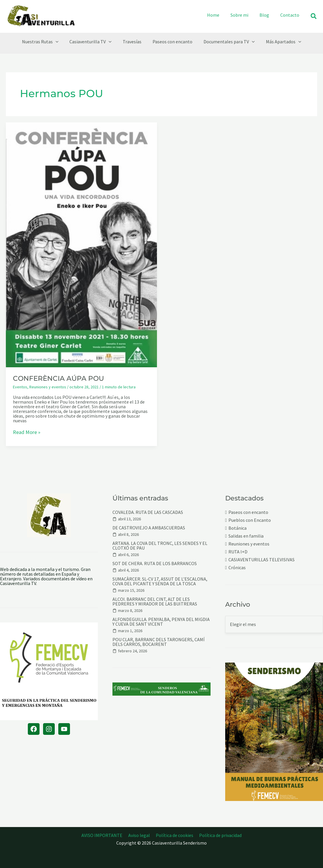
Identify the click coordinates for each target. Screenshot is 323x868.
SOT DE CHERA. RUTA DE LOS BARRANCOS (155, 563)
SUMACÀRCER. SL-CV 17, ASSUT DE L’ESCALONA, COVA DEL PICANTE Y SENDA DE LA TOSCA (160, 581)
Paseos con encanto (248, 512)
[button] (314, 17)
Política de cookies (174, 835)
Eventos (20, 387)
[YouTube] (64, 729)
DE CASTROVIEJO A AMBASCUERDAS (149, 528)
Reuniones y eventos (48, 387)
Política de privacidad (219, 835)
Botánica (237, 528)
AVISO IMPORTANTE (104, 835)
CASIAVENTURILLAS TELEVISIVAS (262, 560)
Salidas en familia (246, 536)
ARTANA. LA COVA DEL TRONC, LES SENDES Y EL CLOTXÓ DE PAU (160, 545)
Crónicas (237, 568)
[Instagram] (49, 729)
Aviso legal (140, 835)
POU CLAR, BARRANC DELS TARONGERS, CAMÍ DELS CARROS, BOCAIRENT (159, 642)
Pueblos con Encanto (250, 520)
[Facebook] (34, 729)
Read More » (27, 433)
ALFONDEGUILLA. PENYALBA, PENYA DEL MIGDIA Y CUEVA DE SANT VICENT (161, 622)
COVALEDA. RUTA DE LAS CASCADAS (148, 512)
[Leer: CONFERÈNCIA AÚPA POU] (81, 244)
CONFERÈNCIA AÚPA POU (58, 378)
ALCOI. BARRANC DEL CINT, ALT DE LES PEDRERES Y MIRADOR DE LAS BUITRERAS (155, 601)
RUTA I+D (238, 552)
